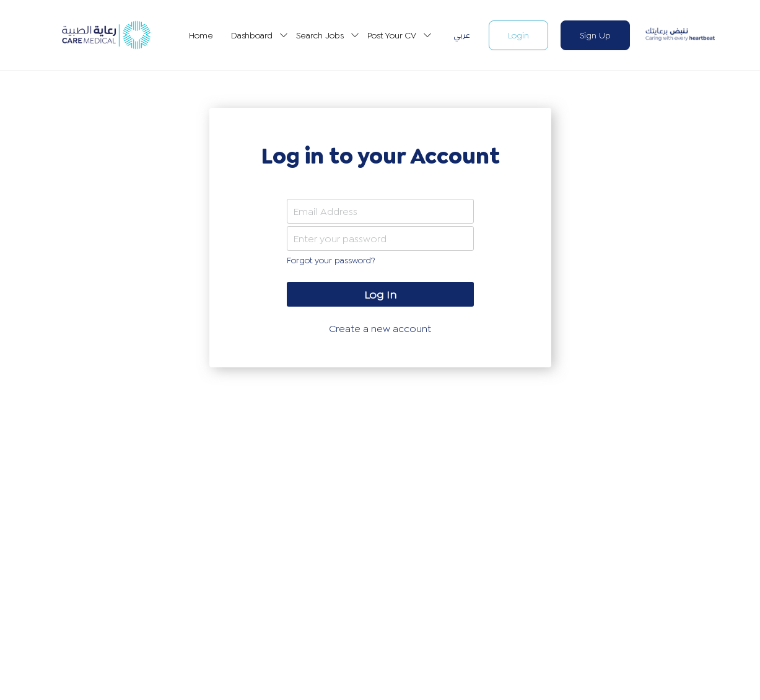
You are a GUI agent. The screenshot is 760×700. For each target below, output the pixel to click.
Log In (380, 295)
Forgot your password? (330, 260)
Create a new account (380, 329)
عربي (462, 35)
